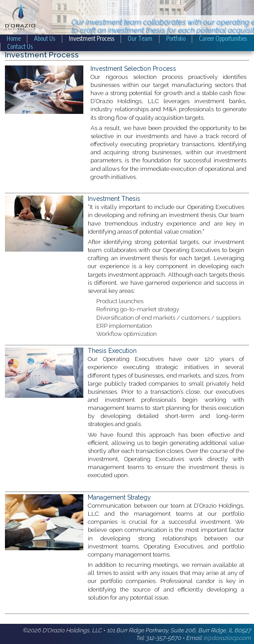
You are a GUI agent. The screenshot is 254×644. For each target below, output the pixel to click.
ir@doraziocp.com (228, 638)
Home (14, 39)
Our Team (140, 39)
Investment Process (92, 39)
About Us (45, 39)
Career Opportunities (223, 39)
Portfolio (176, 39)
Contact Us (20, 47)
